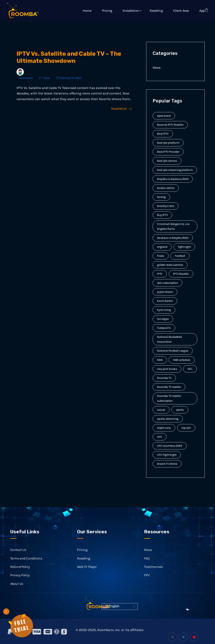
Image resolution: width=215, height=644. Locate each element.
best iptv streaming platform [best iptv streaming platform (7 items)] (175, 170)
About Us (17, 587)
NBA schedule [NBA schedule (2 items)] (182, 360)
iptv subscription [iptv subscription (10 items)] (167, 283)
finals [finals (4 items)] (161, 256)
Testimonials (153, 570)
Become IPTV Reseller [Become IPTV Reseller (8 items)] (170, 125)
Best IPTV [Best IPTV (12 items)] (163, 134)
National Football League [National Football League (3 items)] (173, 351)
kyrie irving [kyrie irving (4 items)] (164, 310)
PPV (147, 579)
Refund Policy (20, 570)
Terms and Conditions (26, 562)
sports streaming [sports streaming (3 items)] (168, 419)
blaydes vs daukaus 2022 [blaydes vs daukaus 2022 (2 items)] (173, 179)
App (202, 11)
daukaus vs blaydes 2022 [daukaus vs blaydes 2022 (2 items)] (173, 238)
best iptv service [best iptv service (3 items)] (167, 161)
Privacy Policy (20, 579)
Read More (121, 109)
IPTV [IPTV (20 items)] (160, 274)
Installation (131, 11)
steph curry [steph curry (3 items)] (164, 428)
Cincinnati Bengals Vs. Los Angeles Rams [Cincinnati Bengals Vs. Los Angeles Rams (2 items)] (173, 226)
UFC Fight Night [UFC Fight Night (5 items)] (167, 455)
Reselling (156, 11)
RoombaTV (26, 78)
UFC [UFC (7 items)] (160, 437)
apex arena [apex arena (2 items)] (164, 116)
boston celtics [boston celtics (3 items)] (166, 188)
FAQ (147, 562)
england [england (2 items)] (162, 247)
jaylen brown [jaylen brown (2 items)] (165, 292)
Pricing (107, 11)
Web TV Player (87, 570)
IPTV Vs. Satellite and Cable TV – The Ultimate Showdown (69, 57)
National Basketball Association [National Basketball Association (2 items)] (169, 339)
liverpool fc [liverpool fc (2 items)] (164, 328)
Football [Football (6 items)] (180, 256)
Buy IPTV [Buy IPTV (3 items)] (162, 215)
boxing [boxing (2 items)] (161, 197)
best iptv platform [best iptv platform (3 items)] (168, 143)
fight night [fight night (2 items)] (184, 247)
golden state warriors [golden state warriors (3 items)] (170, 265)
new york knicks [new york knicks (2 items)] (167, 369)
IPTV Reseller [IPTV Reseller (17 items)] (181, 274)
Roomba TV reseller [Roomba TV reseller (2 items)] (169, 387)
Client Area (181, 11)
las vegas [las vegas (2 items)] (163, 319)
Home (87, 11)
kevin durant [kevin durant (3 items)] (165, 301)
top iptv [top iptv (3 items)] (186, 428)
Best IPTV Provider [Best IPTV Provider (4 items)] (168, 152)
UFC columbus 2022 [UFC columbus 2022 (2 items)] (169, 446)
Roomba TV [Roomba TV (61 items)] (164, 378)
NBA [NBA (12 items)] (160, 360)
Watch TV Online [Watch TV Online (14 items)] (167, 464)
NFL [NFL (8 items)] (190, 369)
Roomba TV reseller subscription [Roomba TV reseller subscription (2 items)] (169, 398)
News (47, 78)
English (111, 607)
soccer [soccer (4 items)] (161, 410)
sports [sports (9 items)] (180, 410)
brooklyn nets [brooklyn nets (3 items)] (165, 206)
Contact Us (18, 553)
